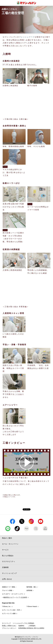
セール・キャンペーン (10, 544)
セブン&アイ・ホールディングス (13, 594)
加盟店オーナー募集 (8, 587)
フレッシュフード (27, 37)
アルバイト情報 (7, 590)
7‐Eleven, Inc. (6, 606)
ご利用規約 (32, 626)
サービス (5, 550)
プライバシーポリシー (9, 628)
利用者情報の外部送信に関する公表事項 (31, 628)
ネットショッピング (9, 573)
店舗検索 (5, 567)
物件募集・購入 (32, 587)
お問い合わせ (7, 579)
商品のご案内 (7, 538)
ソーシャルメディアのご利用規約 (23, 623)
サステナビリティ (9, 561)
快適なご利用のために (9, 626)
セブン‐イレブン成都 (9, 613)
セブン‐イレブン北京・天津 (11, 610)
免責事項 (21, 626)
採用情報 (29, 590)
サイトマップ (6, 623)
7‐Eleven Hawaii (32, 606)
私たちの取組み (8, 556)
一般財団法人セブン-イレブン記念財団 (14, 597)
